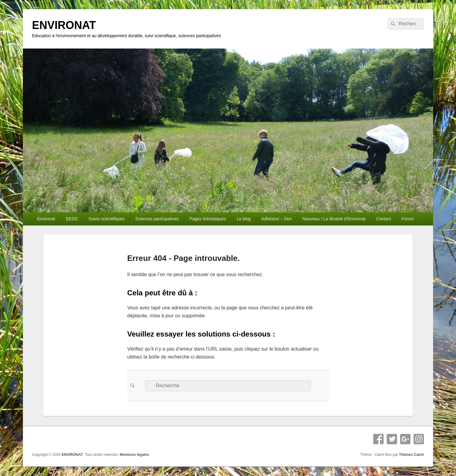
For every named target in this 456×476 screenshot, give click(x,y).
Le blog (244, 219)
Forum (408, 219)
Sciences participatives (157, 219)
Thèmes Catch (411, 455)
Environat (46, 219)
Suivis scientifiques (107, 219)
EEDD (72, 219)
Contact (384, 219)
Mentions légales (135, 455)
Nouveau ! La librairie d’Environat (334, 219)
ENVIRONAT (64, 25)
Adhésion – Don (277, 219)
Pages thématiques (208, 219)
